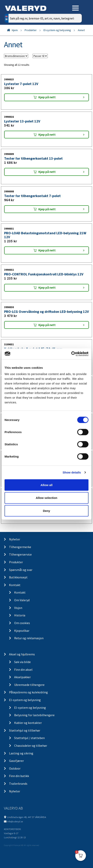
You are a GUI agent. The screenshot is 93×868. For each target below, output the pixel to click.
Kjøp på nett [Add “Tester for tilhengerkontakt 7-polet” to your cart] (47, 209)
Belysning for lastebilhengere (34, 715)
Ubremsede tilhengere (29, 685)
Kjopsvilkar (22, 631)
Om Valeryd (22, 600)
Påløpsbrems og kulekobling (28, 692)
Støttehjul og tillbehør (25, 730)
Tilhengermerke (20, 547)
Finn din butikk (19, 776)
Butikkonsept (18, 577)
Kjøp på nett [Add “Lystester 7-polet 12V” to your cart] (47, 97)
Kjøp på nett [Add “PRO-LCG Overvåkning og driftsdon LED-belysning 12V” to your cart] (47, 325)
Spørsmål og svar (21, 570)
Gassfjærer (16, 761)
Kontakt (15, 585)
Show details (72, 472)
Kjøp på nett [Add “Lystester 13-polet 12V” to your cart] (47, 134)
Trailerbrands (18, 784)
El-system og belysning (57, 30)
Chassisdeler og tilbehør (31, 746)
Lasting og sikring (21, 753)
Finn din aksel (23, 670)
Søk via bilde (22, 662)
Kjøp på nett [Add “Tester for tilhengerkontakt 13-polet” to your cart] (47, 172)
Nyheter (15, 539)
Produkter (31, 30)
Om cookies (22, 623)
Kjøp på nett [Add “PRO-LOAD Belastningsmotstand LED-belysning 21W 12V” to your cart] (47, 250)
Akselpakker (22, 677)
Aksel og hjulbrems (22, 654)
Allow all (47, 485)
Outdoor (15, 768)
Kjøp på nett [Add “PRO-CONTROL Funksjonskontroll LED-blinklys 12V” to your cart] (47, 287)
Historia (20, 615)
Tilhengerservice (20, 554)
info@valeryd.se (15, 821)
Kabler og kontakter (28, 723)
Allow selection (46, 498)
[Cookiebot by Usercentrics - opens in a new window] (71, 354)
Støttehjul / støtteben (29, 738)
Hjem (15, 30)
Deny (47, 511)
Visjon (18, 608)
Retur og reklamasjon (29, 638)
